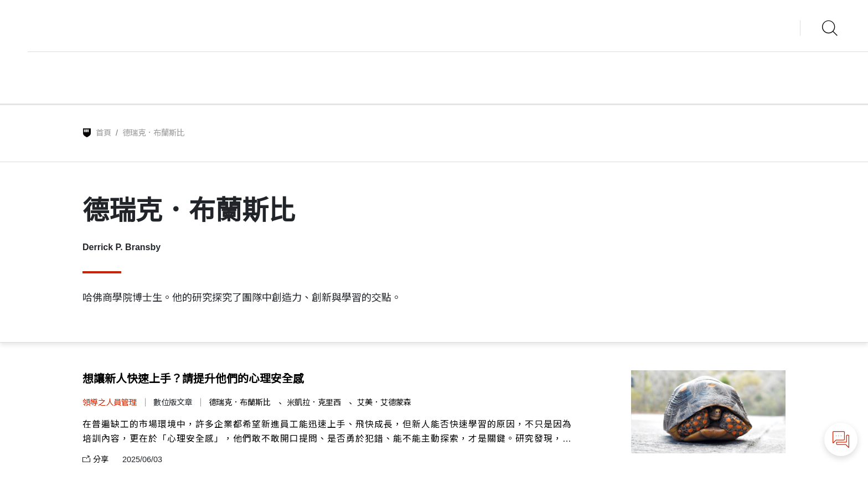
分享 (95, 460)
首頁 (104, 133)
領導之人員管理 (110, 402)
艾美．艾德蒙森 (384, 402)
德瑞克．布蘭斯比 (241, 402)
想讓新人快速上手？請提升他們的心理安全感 (193, 379)
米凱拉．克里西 (315, 402)
